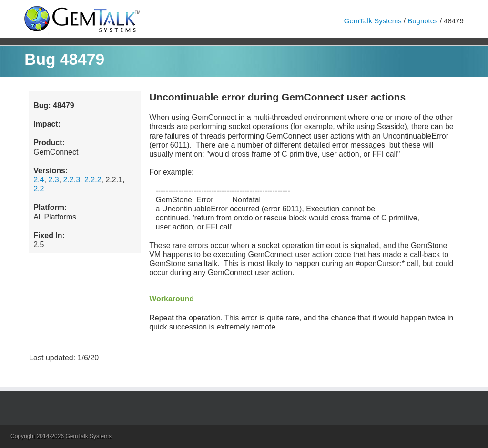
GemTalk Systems (373, 21)
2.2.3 (71, 180)
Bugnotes (422, 21)
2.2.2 (93, 180)
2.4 (39, 180)
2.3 (53, 180)
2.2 (39, 189)
